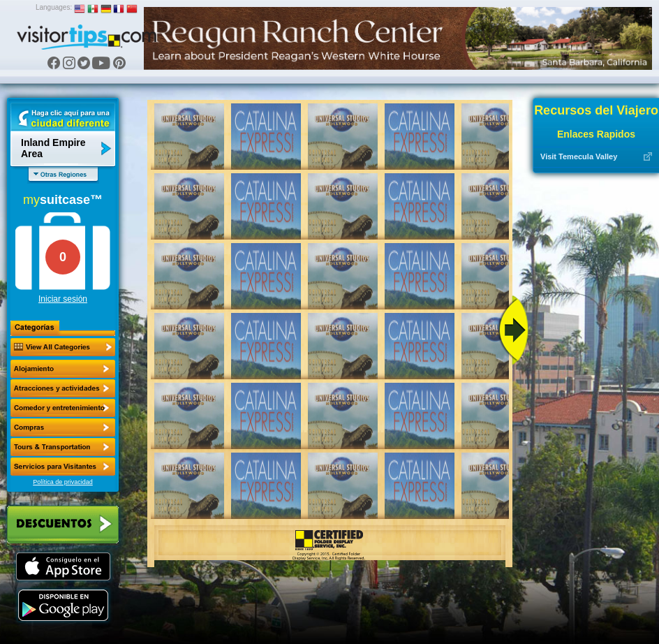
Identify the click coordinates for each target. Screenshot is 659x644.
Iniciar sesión (63, 299)
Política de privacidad (63, 482)
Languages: (54, 7)
